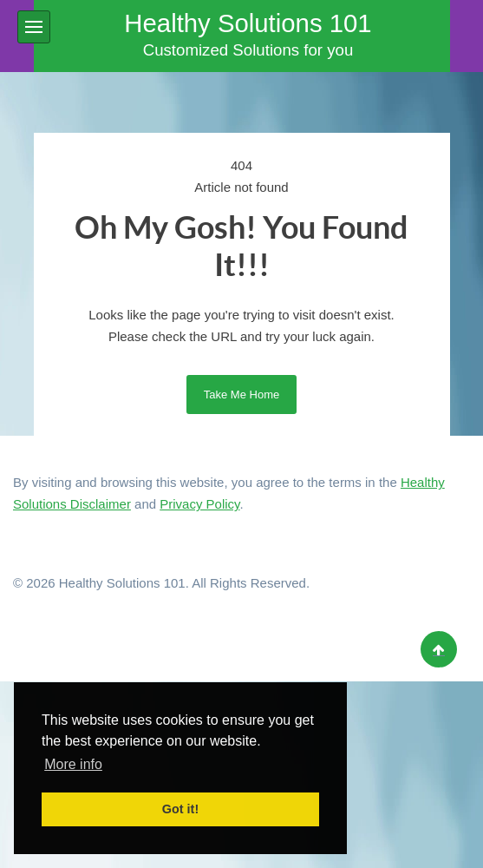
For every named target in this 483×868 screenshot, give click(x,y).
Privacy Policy (199, 504)
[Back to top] (439, 649)
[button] (34, 27)
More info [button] (73, 764)
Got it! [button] (180, 809)
